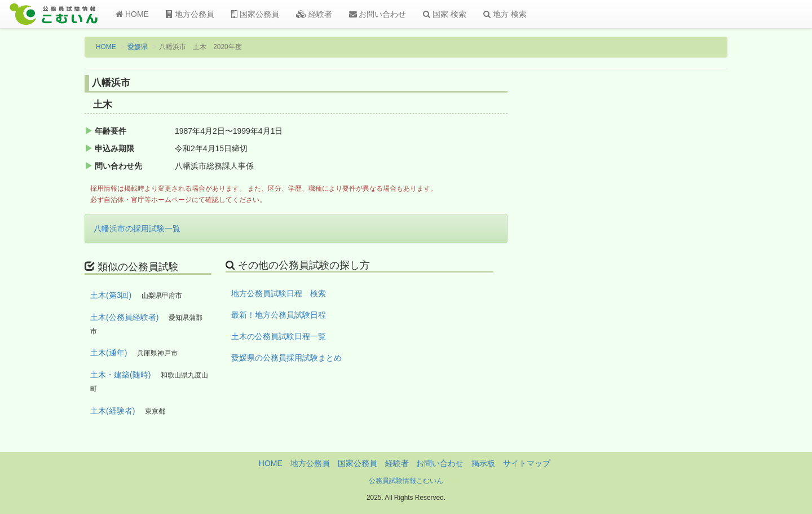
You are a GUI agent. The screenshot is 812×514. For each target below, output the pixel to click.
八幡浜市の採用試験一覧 (137, 229)
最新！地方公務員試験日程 (279, 315)
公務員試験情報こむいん (406, 481)
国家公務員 (255, 14)
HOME (132, 14)
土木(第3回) (111, 295)
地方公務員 (190, 14)
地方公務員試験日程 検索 (279, 293)
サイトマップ (527, 463)
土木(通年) (109, 353)
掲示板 (483, 463)
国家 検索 (445, 14)
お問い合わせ (378, 14)
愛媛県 (138, 47)
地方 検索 (505, 14)
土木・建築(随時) (120, 375)
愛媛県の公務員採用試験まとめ (286, 358)
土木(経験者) (112, 411)
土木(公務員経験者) (124, 317)
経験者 (314, 14)
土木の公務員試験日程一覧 (279, 336)
